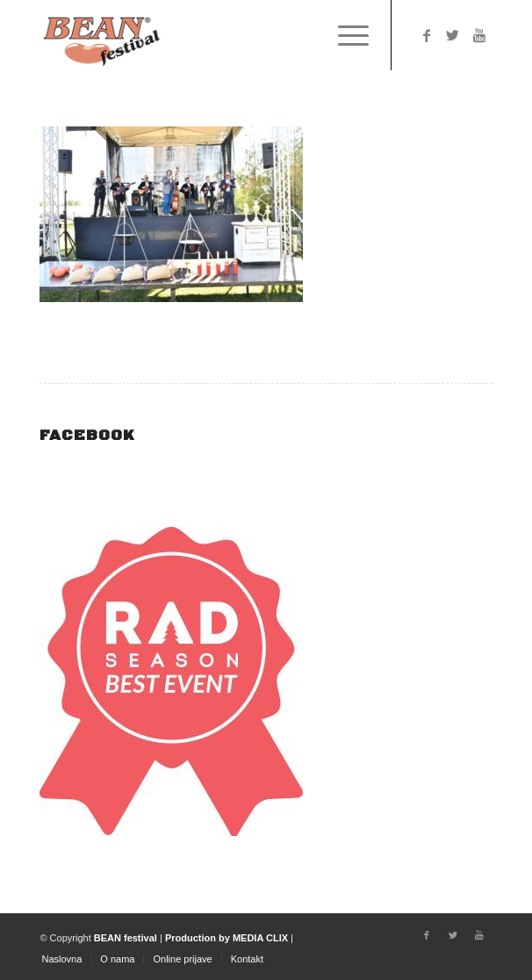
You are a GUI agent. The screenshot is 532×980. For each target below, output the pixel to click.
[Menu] (345, 35)
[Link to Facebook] (427, 36)
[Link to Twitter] (453, 36)
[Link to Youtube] (479, 36)
